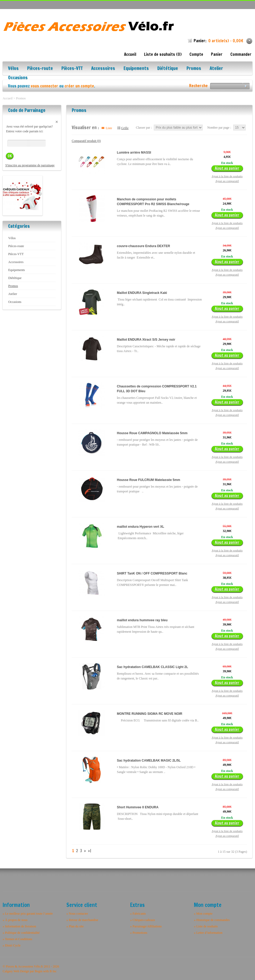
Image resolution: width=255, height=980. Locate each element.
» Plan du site (75, 926)
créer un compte (79, 86)
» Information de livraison (19, 926)
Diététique (168, 69)
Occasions (18, 78)
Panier (217, 54)
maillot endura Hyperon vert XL (141, 527)
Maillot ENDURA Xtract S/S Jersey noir (146, 340)
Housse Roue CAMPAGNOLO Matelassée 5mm (152, 433)
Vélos (13, 69)
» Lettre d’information (208, 933)
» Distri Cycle (12, 945)
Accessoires (103, 69)
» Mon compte (203, 914)
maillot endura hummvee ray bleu (142, 620)
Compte (196, 54)
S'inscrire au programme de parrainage (30, 165)
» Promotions (139, 933)
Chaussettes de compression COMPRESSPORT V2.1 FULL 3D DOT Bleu (157, 389)
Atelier (216, 69)
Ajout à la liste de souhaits (227, 176)
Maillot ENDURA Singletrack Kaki (142, 293)
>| (90, 851)
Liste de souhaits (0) (163, 54)
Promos (194, 69)
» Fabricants (138, 914)
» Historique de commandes (212, 920)
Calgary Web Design (16, 971)
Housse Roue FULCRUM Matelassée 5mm (148, 480)
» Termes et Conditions (17, 939)
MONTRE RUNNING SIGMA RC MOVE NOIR (150, 714)
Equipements (136, 69)
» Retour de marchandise (82, 920)
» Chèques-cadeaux (143, 920)
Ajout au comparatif (227, 181)
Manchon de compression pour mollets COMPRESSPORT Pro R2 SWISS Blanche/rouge (153, 202)
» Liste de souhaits (206, 926)
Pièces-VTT (72, 69)
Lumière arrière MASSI (134, 153)
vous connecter (44, 86)
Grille (125, 128)
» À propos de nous (15, 920)
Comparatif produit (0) (86, 141)
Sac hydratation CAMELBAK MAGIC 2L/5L (149, 761)
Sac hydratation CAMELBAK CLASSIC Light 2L (152, 667)
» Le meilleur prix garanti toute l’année (28, 914)
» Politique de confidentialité (21, 933)
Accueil (130, 54)
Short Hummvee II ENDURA (138, 807)
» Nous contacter (77, 914)
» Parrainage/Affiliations (146, 926)
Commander (241, 54)
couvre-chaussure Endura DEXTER (143, 246)
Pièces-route (40, 69)
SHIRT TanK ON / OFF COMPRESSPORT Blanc (152, 573)
